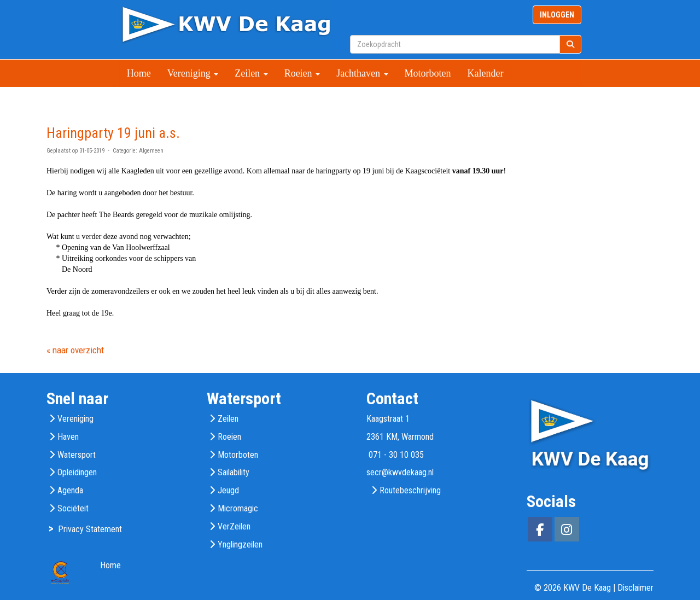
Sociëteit (73, 508)
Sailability (234, 472)
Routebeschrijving (410, 490)
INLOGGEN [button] (557, 15)
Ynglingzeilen (240, 544)
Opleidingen (77, 472)
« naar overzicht (75, 350)
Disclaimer (635, 588)
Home (139, 73)
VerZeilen (234, 526)
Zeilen (251, 73)
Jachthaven (362, 73)
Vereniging (193, 73)
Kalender (486, 73)
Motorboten (428, 73)
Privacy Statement (90, 529)
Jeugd (228, 490)
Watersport (77, 455)
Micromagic (238, 508)
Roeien (302, 73)
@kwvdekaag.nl (400, 472)
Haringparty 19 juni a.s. (113, 133)
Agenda (70, 490)
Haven (68, 437)
